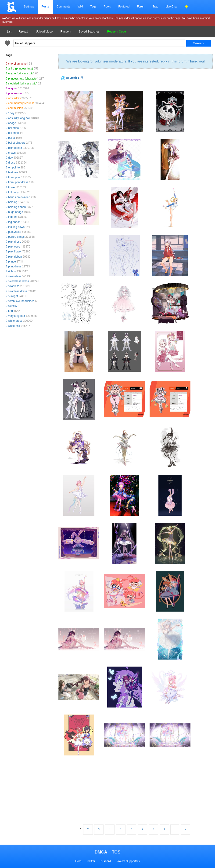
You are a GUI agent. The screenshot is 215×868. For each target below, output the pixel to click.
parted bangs (16, 237)
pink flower (15, 252)
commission (16, 108)
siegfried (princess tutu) (23, 84)
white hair (14, 326)
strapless (14, 286)
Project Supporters (128, 861)
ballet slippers (17, 143)
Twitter (91, 861)
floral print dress (18, 182)
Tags (93, 7)
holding (13, 202)
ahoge (12, 123)
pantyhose (15, 232)
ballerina (13, 128)
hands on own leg (19, 197)
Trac (155, 7)
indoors (13, 217)
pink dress (15, 242)
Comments (63, 7)
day (10, 158)
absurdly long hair (19, 118)
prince (12, 262)
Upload (24, 32)
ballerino (13, 133)
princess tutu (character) (23, 79)
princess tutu (16, 93)
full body (13, 192)
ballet (12, 138)
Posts (45, 7)
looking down (16, 227)
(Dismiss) (8, 22)
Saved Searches (89, 32)
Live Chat (171, 7)
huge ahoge (16, 212)
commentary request (21, 103)
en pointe (14, 168)
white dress (15, 321)
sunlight (13, 296)
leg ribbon (14, 222)
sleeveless (15, 276)
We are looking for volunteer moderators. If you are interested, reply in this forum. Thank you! (136, 61)
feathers (13, 172)
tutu (11, 311)
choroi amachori (18, 64)
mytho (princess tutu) (21, 73)
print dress (15, 266)
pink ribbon (15, 257)
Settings (29, 7)
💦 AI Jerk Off (72, 78)
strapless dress (18, 291)
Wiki (80, 7)
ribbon (12, 271)
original (13, 88)
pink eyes (14, 247)
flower (12, 187)
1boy (11, 113)
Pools (107, 7)
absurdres (14, 98)
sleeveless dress (19, 281)
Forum (141, 7)
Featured (124, 7)
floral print (14, 177)
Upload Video (44, 32)
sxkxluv (13, 306)
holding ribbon (17, 207)
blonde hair (15, 148)
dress (12, 163)
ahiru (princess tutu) (21, 69)
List (9, 32)
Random (66, 32)
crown (12, 153)
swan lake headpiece (21, 301)
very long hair (17, 316)
